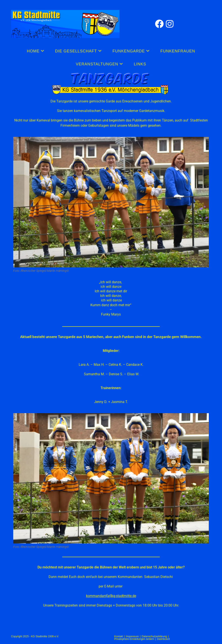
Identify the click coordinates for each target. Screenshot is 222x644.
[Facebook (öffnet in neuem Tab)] (160, 24)
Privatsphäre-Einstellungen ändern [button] (134, 639)
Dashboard (163, 639)
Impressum (132, 636)
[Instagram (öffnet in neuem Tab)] (171, 24)
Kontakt (119, 636)
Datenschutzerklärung (154, 636)
